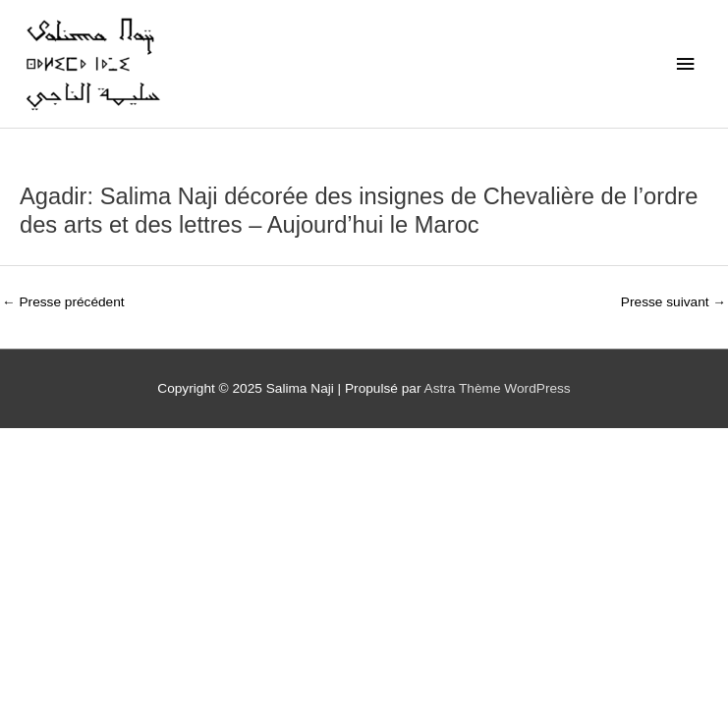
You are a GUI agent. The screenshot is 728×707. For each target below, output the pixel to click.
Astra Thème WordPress (498, 388)
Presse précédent (63, 302)
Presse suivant (673, 302)
